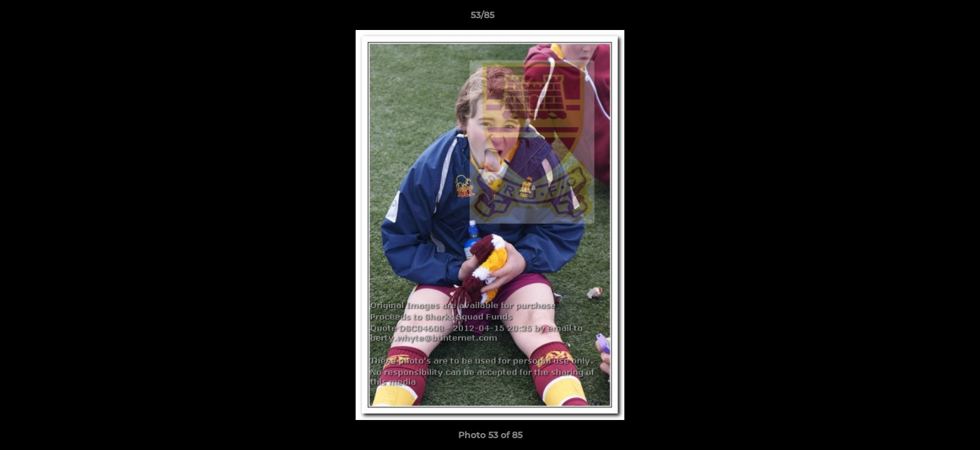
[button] (927, 18)
